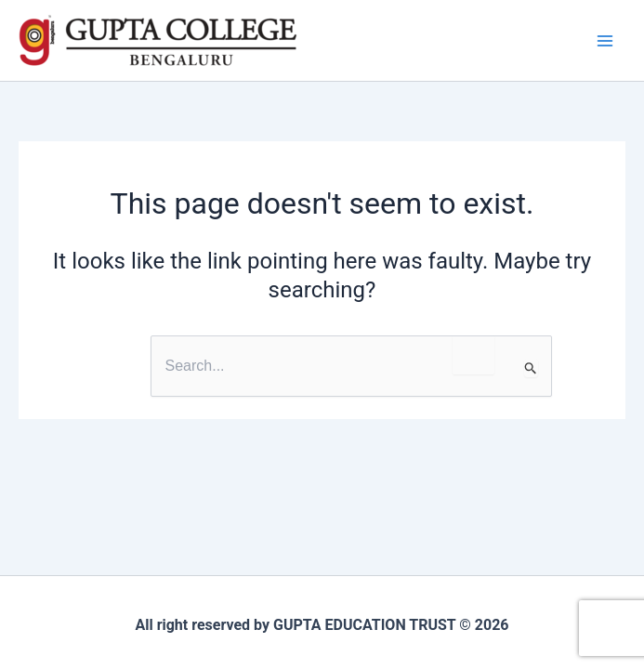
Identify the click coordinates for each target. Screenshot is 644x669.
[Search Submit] (531, 368)
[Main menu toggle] (605, 41)
